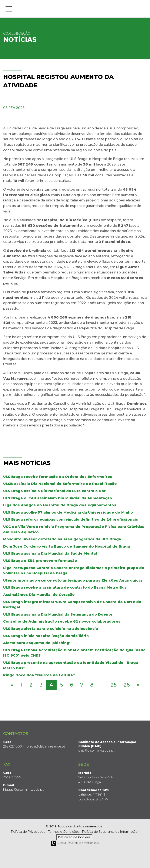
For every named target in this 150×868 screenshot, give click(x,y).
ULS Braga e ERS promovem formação (40, 561)
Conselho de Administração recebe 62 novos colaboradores (62, 621)
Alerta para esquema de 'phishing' (37, 643)
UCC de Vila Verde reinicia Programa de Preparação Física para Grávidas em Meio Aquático (74, 529)
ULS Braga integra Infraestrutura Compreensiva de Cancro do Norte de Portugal (72, 605)
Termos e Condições (64, 832)
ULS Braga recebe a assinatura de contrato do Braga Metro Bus (65, 587)
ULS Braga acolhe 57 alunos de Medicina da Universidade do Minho (68, 512)
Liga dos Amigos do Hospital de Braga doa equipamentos (60, 505)
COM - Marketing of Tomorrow (75, 843)
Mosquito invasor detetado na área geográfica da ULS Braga (62, 539)
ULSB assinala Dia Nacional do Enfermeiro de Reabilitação (60, 484)
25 (114, 685)
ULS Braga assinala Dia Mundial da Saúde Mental (50, 553)
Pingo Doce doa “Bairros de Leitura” (39, 675)
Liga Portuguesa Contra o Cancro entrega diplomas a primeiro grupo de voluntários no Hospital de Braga (74, 571)
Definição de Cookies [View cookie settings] (74, 837)
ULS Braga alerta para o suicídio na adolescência (51, 629)
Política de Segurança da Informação (110, 832)
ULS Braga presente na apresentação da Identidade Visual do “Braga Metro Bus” (71, 665)
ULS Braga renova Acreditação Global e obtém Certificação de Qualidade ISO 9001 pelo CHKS (74, 653)
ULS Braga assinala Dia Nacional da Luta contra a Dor (54, 491)
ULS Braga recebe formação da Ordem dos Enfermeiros (58, 477)
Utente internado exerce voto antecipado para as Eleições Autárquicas (73, 580)
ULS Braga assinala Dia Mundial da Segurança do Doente (58, 614)
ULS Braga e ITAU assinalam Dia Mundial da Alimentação (58, 498)
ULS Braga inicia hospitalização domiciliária (46, 636)
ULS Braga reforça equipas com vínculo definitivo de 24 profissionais (71, 519)
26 (127, 685)
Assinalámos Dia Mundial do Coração (39, 595)
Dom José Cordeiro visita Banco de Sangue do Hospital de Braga (67, 546)
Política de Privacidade (28, 832)
